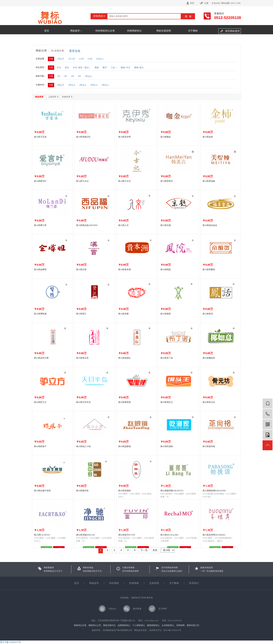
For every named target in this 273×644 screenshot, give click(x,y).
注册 (206, 3)
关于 (172, 583)
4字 (79, 76)
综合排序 (39, 97)
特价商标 (114, 583)
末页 (155, 550)
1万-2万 (72, 59)
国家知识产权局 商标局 (142, 598)
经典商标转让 (134, 31)
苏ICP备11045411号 (172, 630)
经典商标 (134, 583)
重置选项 (75, 51)
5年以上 (105, 85)
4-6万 (90, 59)
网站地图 (225, 3)
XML (239, 3)
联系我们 (194, 583)
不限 (51, 59)
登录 (192, 3)
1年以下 (61, 85)
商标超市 (76, 31)
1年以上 (72, 85)
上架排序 (53, 97)
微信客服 (137, 609)
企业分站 (216, 3)
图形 (97, 68)
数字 (105, 68)
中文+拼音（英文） (82, 68)
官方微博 (163, 609)
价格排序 (67, 97)
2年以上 (83, 85)
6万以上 (100, 59)
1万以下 (61, 59)
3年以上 (94, 85)
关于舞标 (193, 31)
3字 (72, 76)
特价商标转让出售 (105, 31)
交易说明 (154, 583)
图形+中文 (126, 68)
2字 (65, 76)
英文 (67, 68)
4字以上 (88, 76)
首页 (47, 31)
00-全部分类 (58, 51)
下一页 (144, 550)
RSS (233, 3)
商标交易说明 (164, 31)
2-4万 (81, 59)
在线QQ (112, 609)
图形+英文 (139, 68)
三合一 (114, 68)
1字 (58, 76)
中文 (59, 68)
